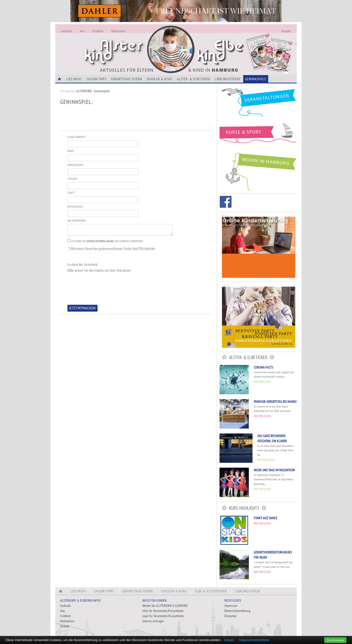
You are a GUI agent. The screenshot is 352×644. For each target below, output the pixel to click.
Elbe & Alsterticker (211, 591)
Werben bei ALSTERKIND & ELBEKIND (165, 606)
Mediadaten (119, 31)
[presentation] (105, 288)
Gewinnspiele (256, 79)
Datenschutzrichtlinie (254, 640)
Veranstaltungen (258, 104)
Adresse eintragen (153, 621)
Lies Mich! (74, 79)
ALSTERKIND (84, 91)
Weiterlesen (262, 382)
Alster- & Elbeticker (194, 79)
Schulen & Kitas (159, 79)
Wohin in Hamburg (258, 171)
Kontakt (286, 31)
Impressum (231, 606)
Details (229, 640)
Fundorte (98, 31)
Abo (82, 31)
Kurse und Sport (258, 136)
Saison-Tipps (96, 79)
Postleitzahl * (76, 207)
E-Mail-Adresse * (77, 137)
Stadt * (71, 193)
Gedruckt (67, 31)
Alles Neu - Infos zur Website (136, 44)
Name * (71, 151)
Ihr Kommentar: (77, 220)
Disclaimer (231, 616)
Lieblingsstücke (228, 79)
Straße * (73, 179)
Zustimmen (335, 640)
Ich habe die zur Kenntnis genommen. (107, 241)
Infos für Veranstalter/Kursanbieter (163, 611)
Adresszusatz (75, 165)
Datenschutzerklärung (100, 241)
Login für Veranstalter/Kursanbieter (163, 616)
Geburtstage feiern (126, 79)
